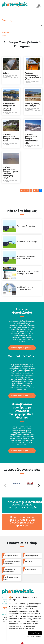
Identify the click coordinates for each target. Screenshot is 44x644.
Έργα (3, 621)
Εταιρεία (4, 617)
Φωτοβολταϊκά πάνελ (11, 556)
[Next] (39, 486)
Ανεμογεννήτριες (30, 569)
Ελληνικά (5, 608)
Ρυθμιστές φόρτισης (31, 556)
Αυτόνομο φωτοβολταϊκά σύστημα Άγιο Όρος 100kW (11, 138)
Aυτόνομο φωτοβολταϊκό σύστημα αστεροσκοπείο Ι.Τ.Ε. (31, 139)
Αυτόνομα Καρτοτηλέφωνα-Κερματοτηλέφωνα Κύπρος (33, 76)
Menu (38, 6)
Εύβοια (6, 73)
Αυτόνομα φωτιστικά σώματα (11, 578)
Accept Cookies (35, 633)
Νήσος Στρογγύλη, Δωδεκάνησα (32, 105)
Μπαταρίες (28, 561)
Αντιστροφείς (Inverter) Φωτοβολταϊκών (11, 562)
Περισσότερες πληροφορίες (22, 348)
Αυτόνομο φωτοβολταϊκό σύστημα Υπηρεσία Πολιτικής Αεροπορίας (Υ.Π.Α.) (11, 173)
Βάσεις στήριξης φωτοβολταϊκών (9, 570)
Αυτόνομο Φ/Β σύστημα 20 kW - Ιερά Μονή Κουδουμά (10, 107)
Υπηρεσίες (5, 619)
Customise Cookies (33, 637)
